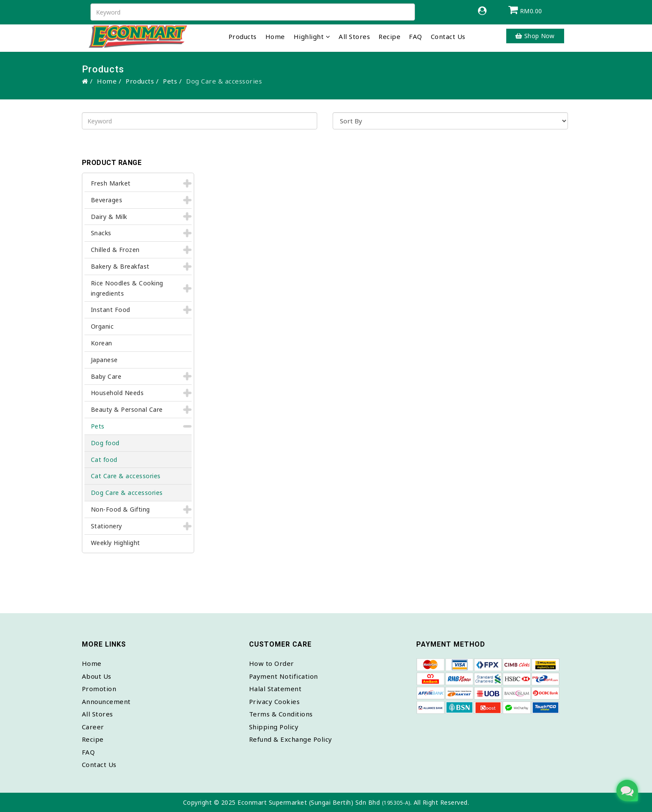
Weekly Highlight (116, 543)
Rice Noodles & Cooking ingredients (127, 288)
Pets (170, 81)
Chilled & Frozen (115, 250)
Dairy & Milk (109, 217)
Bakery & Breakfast (120, 266)
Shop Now (535, 36)
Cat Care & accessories (126, 476)
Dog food (105, 443)
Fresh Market (111, 183)
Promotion (99, 689)
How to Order (272, 663)
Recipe (389, 36)
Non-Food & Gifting (120, 509)
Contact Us (448, 36)
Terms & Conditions (281, 714)
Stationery (107, 526)
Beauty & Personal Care (127, 409)
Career (93, 727)
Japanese (104, 360)
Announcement (106, 701)
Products (243, 36)
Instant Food (111, 310)
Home (275, 36)
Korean (102, 343)
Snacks (101, 233)
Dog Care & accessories (127, 493)
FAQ (416, 36)
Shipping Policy (274, 727)
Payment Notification (284, 676)
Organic (102, 326)
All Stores (354, 36)
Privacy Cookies (275, 701)
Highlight (309, 36)
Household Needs (117, 393)
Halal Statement (275, 689)
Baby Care (106, 376)
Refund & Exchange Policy (291, 739)
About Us (97, 676)
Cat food (104, 460)
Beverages (107, 200)
